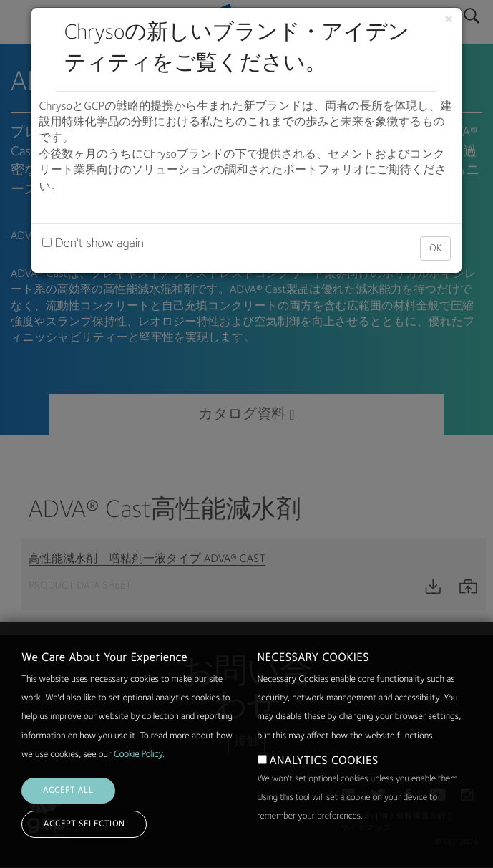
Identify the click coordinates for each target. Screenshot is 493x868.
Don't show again (93, 244)
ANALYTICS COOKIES (324, 792)
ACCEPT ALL (68, 821)
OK (435, 249)
